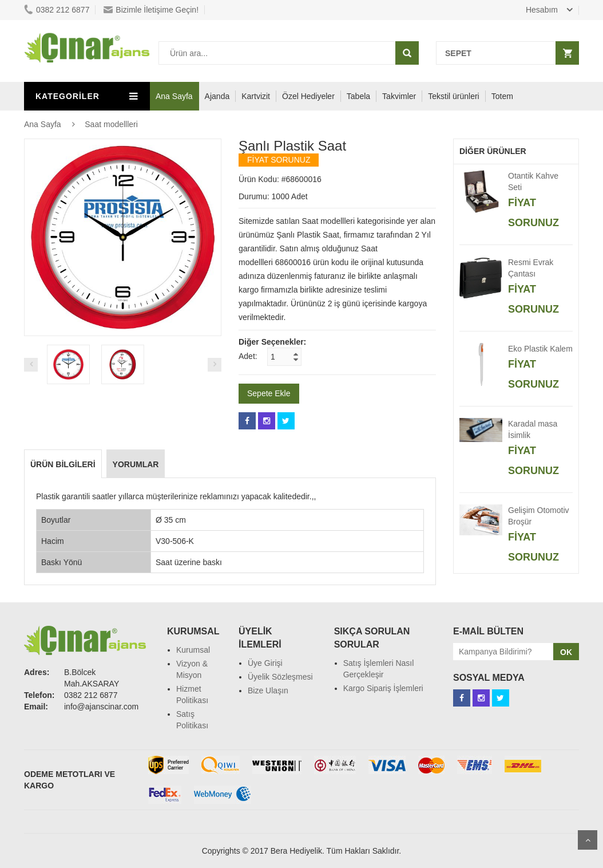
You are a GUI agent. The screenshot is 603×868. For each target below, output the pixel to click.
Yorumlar (136, 464)
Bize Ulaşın (268, 691)
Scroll (588, 840)
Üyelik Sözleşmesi (280, 677)
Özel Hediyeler (308, 96)
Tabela (358, 96)
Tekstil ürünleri (453, 96)
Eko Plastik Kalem (540, 349)
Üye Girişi (265, 663)
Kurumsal (193, 650)
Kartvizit (256, 96)
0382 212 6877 (57, 10)
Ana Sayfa (174, 96)
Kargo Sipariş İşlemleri (383, 688)
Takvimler (399, 96)
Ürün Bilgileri (63, 464)
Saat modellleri (111, 124)
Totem (502, 96)
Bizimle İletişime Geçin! (151, 10)
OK (566, 652)
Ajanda (217, 96)
